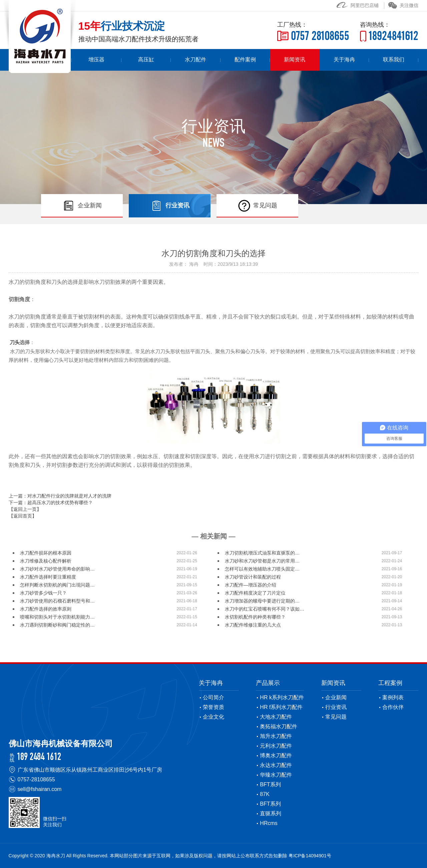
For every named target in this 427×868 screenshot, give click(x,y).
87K (265, 794)
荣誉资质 (213, 707)
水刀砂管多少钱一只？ (43, 593)
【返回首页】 (23, 516)
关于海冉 (353, 60)
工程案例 (390, 683)
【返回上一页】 (25, 509)
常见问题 (336, 717)
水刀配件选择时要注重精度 (48, 577)
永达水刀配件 (276, 765)
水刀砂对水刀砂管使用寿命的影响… (57, 569)
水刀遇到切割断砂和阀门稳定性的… (57, 625)
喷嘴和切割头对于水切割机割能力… (57, 617)
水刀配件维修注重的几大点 (253, 625)
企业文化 (213, 717)
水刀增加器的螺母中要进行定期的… (262, 601)
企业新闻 (336, 697)
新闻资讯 (310, 60)
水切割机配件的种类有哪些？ (255, 617)
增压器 (136, 60)
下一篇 (51, 502)
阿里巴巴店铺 (358, 5)
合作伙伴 (393, 707)
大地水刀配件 (276, 717)
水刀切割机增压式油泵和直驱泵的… (262, 553)
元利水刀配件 (276, 746)
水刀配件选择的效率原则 (46, 609)
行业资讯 (336, 707)
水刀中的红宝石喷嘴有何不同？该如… (265, 609)
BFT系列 (270, 784)
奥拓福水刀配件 (279, 726)
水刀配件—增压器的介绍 (251, 585)
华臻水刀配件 (276, 775)
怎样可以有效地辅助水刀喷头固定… (262, 569)
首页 (92, 60)
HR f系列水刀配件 (281, 707)
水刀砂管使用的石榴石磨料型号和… (57, 601)
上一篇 (60, 496)
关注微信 (403, 5)
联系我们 (397, 60)
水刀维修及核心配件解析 (46, 561)
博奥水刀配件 (276, 755)
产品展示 (268, 683)
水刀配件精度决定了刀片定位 (255, 593)
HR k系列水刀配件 (282, 697)
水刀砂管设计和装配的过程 (253, 577)
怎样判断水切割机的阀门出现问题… (57, 585)
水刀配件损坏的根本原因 (46, 553)
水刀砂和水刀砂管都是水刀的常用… (262, 561)
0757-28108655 (36, 779)
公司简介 (213, 697)
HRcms (269, 823)
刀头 (15, 343)
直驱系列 (271, 813)
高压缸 (179, 60)
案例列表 (393, 697)
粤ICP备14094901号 (310, 856)
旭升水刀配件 (276, 736)
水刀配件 (223, 60)
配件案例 (266, 60)
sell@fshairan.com (40, 789)
